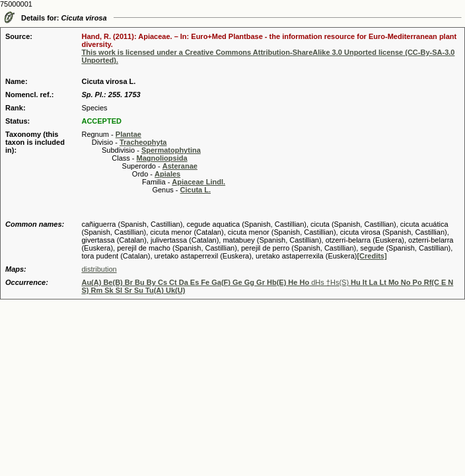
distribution (99, 269)
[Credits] (372, 256)
